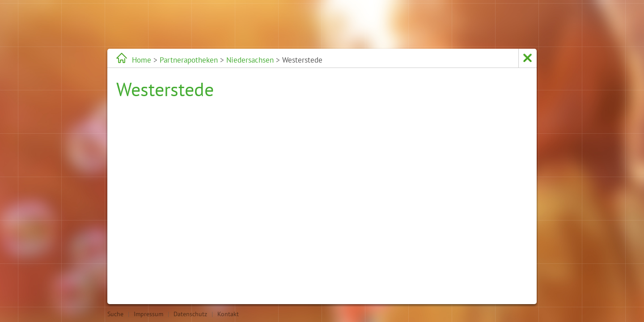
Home (142, 60)
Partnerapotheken (189, 60)
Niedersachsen (250, 60)
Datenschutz (190, 314)
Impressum (148, 314)
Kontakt (228, 314)
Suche (115, 314)
